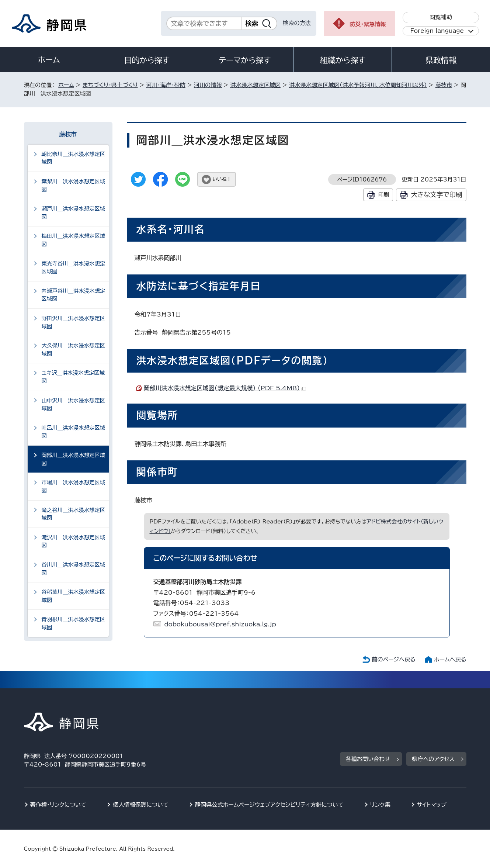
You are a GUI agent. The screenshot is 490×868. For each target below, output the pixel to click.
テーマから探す (245, 60)
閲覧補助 (441, 17)
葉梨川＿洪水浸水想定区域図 (74, 185)
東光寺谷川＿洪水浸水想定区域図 (74, 268)
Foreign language (437, 31)
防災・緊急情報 (368, 24)
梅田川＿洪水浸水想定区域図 (74, 240)
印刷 (384, 195)
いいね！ (222, 179)
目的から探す (147, 60)
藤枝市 (444, 85)
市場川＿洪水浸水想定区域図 (74, 486)
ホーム (49, 60)
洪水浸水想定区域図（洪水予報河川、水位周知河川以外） (358, 85)
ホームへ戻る (450, 659)
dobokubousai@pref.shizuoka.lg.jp (220, 624)
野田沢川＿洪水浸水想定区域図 (74, 322)
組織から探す (343, 60)
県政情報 (441, 60)
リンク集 (380, 805)
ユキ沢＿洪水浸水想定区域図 (73, 377)
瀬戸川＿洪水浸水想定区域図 (74, 213)
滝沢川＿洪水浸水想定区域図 (74, 541)
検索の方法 (297, 23)
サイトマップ (432, 805)
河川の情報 (208, 85)
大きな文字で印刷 (437, 195)
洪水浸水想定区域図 (256, 85)
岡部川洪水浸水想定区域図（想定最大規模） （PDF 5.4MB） (225, 388)
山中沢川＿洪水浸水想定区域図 (74, 404)
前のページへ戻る (394, 659)
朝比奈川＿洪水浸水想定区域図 (74, 158)
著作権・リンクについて (58, 805)
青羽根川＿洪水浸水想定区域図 (74, 623)
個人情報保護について (141, 805)
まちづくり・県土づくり (110, 85)
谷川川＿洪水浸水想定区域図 (74, 569)
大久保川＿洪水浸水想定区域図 (74, 350)
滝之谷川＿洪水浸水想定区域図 (74, 514)
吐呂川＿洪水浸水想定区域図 (74, 432)
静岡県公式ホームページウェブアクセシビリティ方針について (269, 805)
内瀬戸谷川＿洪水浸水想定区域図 (74, 295)
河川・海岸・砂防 (166, 85)
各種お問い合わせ (368, 759)
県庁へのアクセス (433, 759)
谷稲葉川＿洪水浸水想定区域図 (74, 596)
